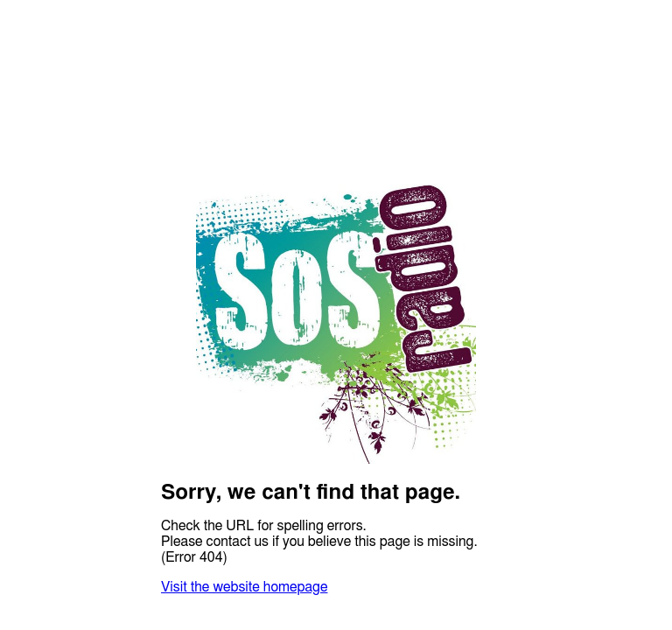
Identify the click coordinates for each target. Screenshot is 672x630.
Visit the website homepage (244, 587)
